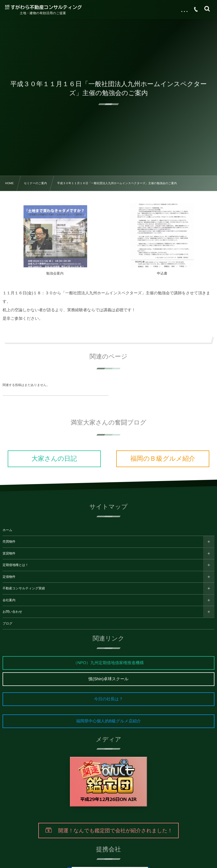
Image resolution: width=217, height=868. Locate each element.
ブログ (7, 624)
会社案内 (9, 600)
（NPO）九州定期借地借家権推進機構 (109, 663)
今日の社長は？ (109, 699)
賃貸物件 (9, 553)
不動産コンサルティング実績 (24, 588)
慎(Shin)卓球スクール (109, 679)
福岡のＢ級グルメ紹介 (163, 459)
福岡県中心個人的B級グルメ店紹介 (109, 721)
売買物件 (9, 542)
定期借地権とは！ (16, 565)
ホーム (7, 530)
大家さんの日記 (54, 459)
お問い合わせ (12, 612)
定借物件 (9, 577)
